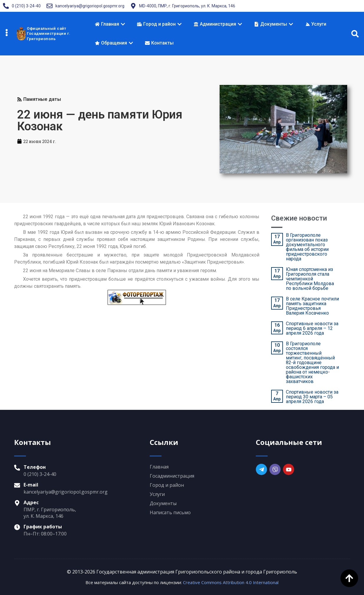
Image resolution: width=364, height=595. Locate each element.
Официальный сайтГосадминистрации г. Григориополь (48, 34)
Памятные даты (42, 99)
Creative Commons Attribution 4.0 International (231, 582)
